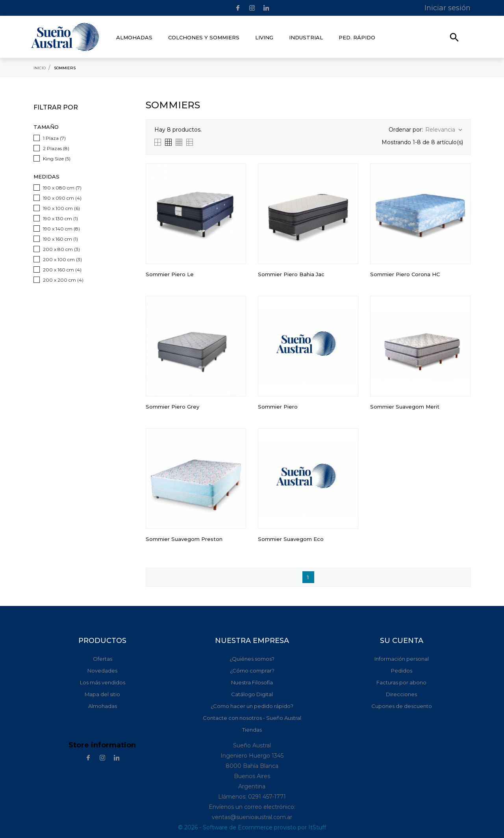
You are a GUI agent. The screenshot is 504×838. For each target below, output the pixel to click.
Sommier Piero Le (170, 274)
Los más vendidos (103, 682)
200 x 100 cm (62, 259)
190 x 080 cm (62, 188)
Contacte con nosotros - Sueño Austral (252, 718)
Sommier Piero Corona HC (405, 274)
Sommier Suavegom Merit (405, 407)
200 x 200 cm (63, 280)
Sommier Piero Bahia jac (291, 274)
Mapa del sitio (102, 694)
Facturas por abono (401, 682)
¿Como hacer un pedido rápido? (252, 706)
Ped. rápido (357, 37)
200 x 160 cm (62, 270)
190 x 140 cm (61, 229)
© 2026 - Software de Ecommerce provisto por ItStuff (252, 827)
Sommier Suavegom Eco (291, 539)
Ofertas (103, 659)
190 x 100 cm (61, 208)
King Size (57, 159)
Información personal (402, 659)
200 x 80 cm (61, 249)
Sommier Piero (278, 407)
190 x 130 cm (60, 218)
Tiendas (252, 730)
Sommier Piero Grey (172, 407)
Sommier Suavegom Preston (184, 539)
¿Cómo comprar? (252, 671)
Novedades (102, 671)
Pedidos (402, 671)
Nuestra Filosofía (252, 682)
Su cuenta (402, 641)
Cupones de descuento (402, 706)
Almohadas (103, 706)
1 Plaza (54, 138)
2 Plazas (56, 148)
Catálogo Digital (252, 694)
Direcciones (401, 694)
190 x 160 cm (60, 239)
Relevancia (445, 130)
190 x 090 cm (62, 198)
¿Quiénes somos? (252, 659)
